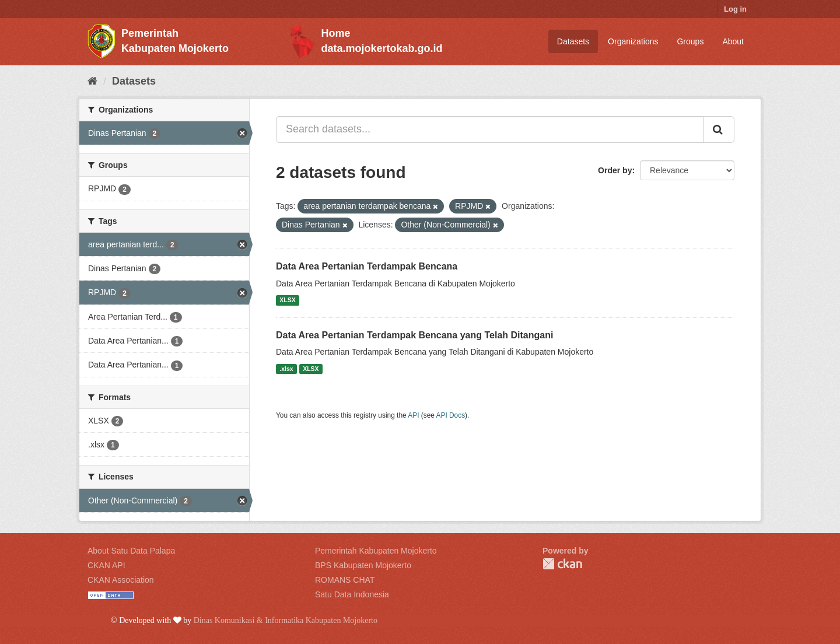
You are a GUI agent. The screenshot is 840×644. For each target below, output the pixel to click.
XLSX (287, 300)
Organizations (633, 41)
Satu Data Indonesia (352, 594)
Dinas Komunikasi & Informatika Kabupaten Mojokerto (286, 620)
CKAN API (106, 565)
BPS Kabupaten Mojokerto (363, 565)
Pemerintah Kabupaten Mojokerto (376, 551)
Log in (735, 9)
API (413, 415)
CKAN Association (121, 580)
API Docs (451, 415)
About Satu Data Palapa (131, 551)
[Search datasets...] (490, 129)
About (733, 41)
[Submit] (719, 129)
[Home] (92, 81)
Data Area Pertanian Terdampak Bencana (367, 266)
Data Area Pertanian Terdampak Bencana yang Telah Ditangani (414, 335)
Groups (690, 41)
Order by (615, 170)
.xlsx (286, 369)
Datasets (573, 41)
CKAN (562, 564)
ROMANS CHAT (345, 580)
